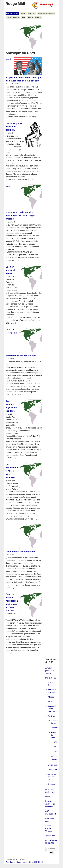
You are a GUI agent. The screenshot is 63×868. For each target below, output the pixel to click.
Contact (32, 862)
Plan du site (10, 862)
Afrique (51, 697)
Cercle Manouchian (13, 17)
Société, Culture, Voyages (49, 828)
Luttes (48, 797)
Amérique (52, 716)
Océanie (51, 784)
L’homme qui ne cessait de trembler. (14, 127)
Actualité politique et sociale (50, 671)
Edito (24, 17)
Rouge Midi (15, 4)
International (51, 678)
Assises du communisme (46, 13)
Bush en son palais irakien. (11, 270)
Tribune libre (50, 836)
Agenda (23, 13)
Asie (50, 701)
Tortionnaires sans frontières (20, 552)
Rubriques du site (12, 13)
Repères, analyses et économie (50, 804)
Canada (57, 751)
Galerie (30, 17)
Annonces (32, 13)
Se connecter (22, 862)
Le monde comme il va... (52, 777)
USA (55, 742)
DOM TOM (52, 769)
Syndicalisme (53, 765)
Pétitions (38, 17)
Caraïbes (54, 728)
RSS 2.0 (40, 862)
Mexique (57, 747)
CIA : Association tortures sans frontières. (12, 471)
